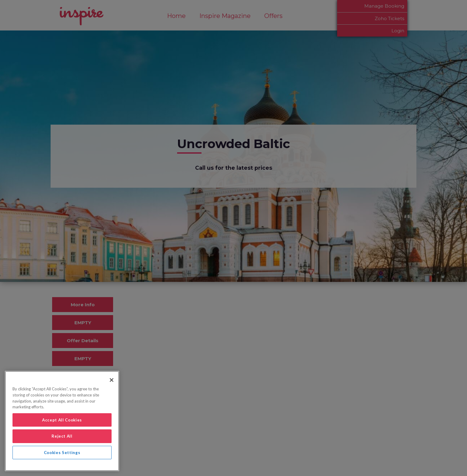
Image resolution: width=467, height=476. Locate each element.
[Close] (112, 380)
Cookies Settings (62, 453)
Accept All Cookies (62, 420)
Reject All (62, 436)
